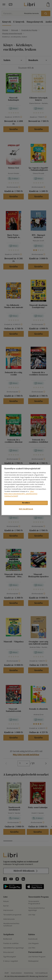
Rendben (26, 503)
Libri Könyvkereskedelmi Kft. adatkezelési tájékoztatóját (21, 494)
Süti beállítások (26, 509)
